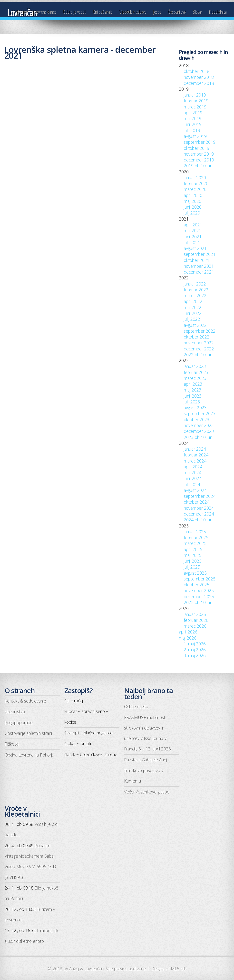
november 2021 (199, 266)
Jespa (157, 12)
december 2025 (199, 597)
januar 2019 (195, 95)
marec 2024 (195, 461)
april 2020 (193, 195)
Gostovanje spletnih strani (28, 733)
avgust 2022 (195, 325)
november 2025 (199, 590)
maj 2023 (193, 390)
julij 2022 (192, 319)
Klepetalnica (218, 12)
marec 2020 (195, 189)
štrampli (72, 733)
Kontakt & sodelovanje (25, 701)
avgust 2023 (195, 408)
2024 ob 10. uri (198, 520)
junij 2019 (193, 124)
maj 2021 (193, 231)
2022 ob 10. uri (198, 355)
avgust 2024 (195, 490)
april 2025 (193, 549)
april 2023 (193, 384)
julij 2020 (192, 213)
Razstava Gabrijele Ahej (146, 760)
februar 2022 (196, 290)
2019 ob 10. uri (198, 166)
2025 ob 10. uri (198, 602)
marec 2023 (195, 378)
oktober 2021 (197, 260)
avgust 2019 (195, 136)
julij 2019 (192, 130)
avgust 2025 (195, 573)
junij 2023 (193, 396)
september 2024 (200, 496)
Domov (23, 12)
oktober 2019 (197, 148)
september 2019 (200, 142)
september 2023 (200, 413)
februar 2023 (196, 372)
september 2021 (200, 254)
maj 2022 (193, 307)
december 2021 (199, 272)
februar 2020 (196, 183)
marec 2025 (195, 543)
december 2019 (199, 160)
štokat (70, 743)
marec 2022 (195, 295)
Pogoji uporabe (19, 722)
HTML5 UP (176, 969)
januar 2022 (195, 284)
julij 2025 (192, 567)
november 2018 (199, 77)
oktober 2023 (197, 419)
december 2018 (199, 83)
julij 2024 (192, 484)
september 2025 (200, 579)
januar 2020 (195, 178)
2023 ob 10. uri (198, 437)
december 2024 (199, 514)
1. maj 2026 (195, 644)
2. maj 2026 (195, 650)
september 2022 (200, 331)
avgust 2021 (195, 248)
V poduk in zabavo (133, 12)
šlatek (70, 754)
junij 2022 (193, 313)
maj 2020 (193, 201)
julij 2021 (192, 242)
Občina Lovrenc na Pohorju (29, 755)
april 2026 (188, 632)
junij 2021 (193, 237)
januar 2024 (195, 449)
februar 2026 (196, 620)
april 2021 (193, 225)
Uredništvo (15, 712)
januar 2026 (195, 614)
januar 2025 (195, 532)
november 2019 (199, 154)
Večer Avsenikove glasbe (147, 792)
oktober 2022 (197, 337)
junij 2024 (193, 478)
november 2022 (199, 343)
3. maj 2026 (195, 655)
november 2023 (199, 425)
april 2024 (193, 467)
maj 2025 (193, 555)
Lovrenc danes (46, 12)
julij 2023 (192, 402)
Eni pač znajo (103, 12)
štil (67, 701)
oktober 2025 (197, 585)
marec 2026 (195, 626)
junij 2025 (193, 561)
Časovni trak (177, 12)
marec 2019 (195, 107)
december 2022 (199, 349)
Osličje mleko (136, 706)
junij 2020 (193, 207)
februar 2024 (196, 455)
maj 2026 (188, 638)
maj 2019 (193, 118)
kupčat (71, 711)
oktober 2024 (197, 502)
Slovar (198, 12)
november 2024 (199, 508)
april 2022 (193, 301)
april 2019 (193, 113)
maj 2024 (193, 472)
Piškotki (12, 744)
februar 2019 (196, 101)
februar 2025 (196, 537)
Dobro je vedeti (75, 12)
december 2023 (199, 431)
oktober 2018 (197, 71)
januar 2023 (195, 366)
